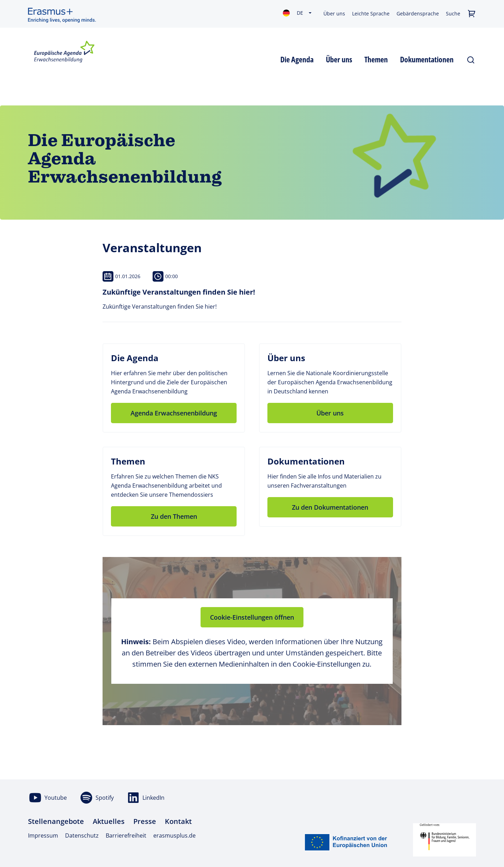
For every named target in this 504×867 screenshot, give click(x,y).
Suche (453, 13)
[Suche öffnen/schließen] (471, 59)
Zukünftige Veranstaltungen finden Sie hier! (179, 292)
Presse (145, 821)
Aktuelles (109, 821)
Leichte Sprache (371, 13)
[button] (472, 14)
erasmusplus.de (174, 835)
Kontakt (178, 821)
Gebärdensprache (418, 13)
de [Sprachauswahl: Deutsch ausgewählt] (300, 13)
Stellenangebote (56, 821)
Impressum (43, 835)
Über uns (334, 13)
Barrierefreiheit (126, 835)
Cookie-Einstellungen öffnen (252, 617)
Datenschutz (82, 835)
